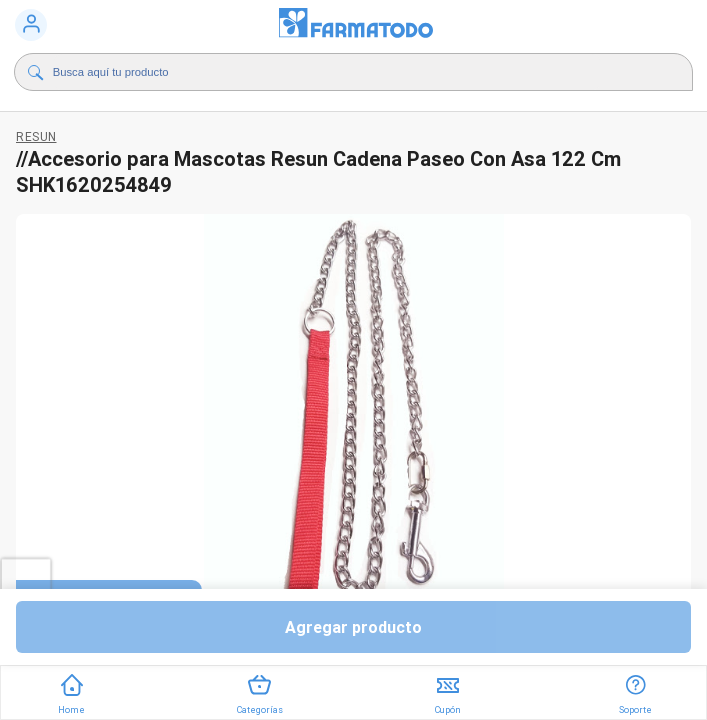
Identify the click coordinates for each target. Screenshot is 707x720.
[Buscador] (327, 72)
